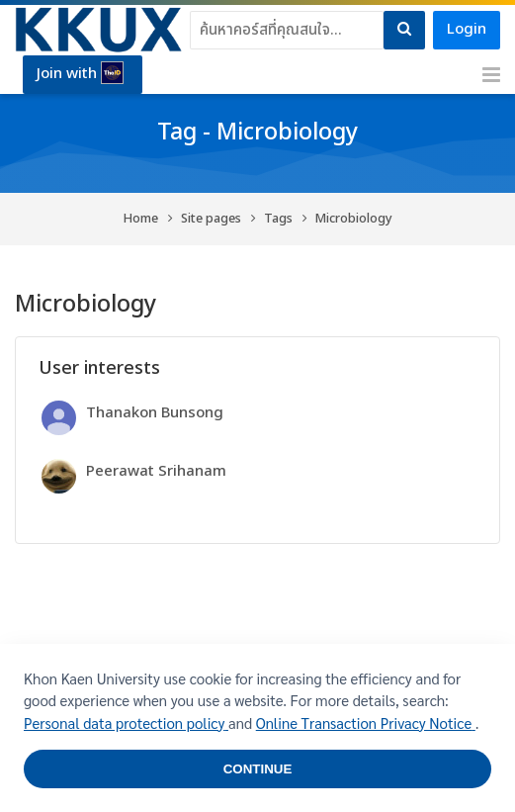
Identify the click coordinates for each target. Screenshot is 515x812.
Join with (80, 73)
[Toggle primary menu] (491, 75)
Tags (278, 219)
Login (467, 29)
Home (141, 219)
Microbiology (354, 219)
